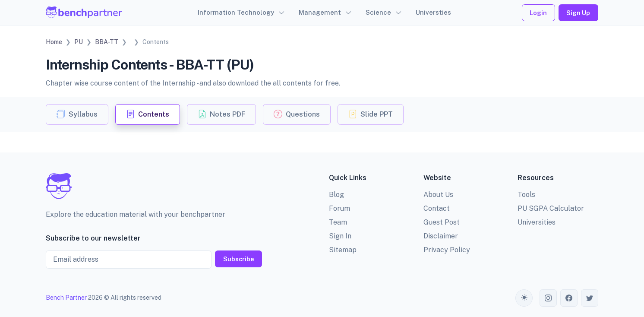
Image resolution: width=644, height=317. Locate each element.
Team (338, 222)
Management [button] (320, 12)
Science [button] (378, 12)
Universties (433, 12)
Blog (336, 195)
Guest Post (442, 222)
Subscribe (239, 259)
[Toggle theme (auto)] (524, 298)
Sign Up (578, 13)
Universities (537, 222)
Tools (526, 195)
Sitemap (343, 250)
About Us (438, 195)
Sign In (340, 236)
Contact (437, 208)
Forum (339, 208)
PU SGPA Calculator (551, 208)
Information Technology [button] (236, 12)
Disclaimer (441, 236)
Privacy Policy (447, 250)
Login (538, 13)
